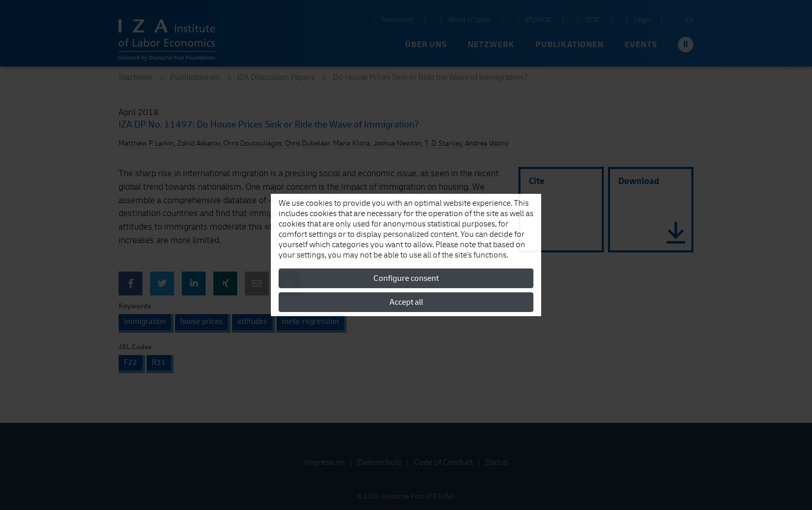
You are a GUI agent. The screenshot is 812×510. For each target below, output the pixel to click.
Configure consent (406, 278)
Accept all (406, 302)
